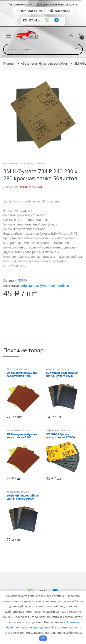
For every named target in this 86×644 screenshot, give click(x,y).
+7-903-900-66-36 (29, 11)
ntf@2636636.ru (58, 11)
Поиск (76, 49)
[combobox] (37, 49)
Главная (9, 63)
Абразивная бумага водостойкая (45, 63)
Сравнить (53, 201)
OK (43, 638)
